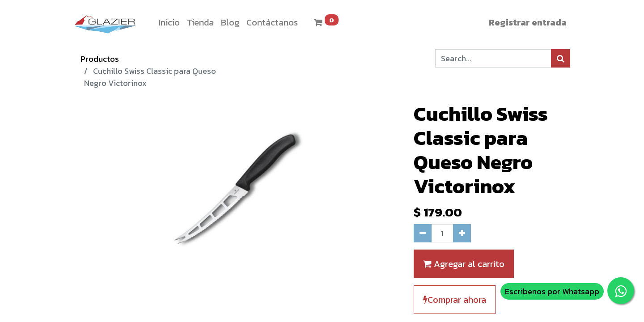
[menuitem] (169, 22)
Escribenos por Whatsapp (552, 291)
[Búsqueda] (561, 58)
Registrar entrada (528, 22)
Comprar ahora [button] (455, 300)
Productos (100, 59)
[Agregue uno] (462, 233)
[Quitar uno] (423, 233)
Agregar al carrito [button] (464, 264)
